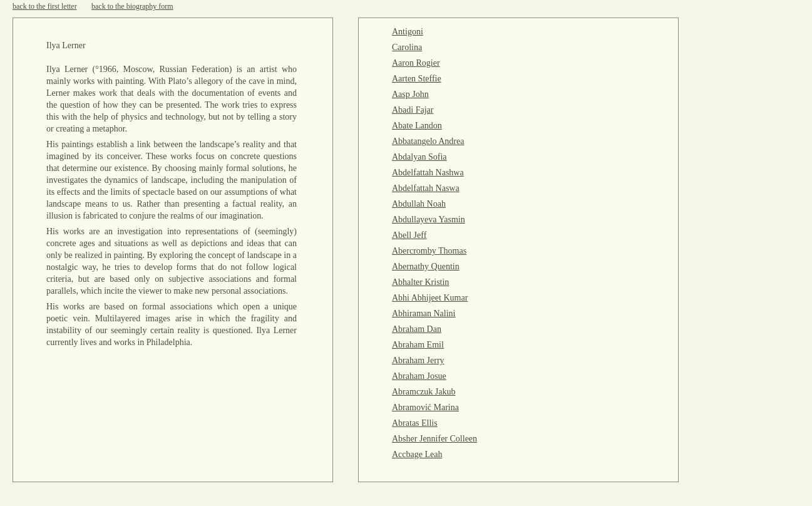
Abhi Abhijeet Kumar (430, 298)
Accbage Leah (417, 454)
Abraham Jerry (418, 360)
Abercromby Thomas (429, 251)
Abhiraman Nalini (424, 313)
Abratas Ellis (415, 423)
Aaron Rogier (416, 63)
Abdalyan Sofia (419, 157)
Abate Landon (417, 126)
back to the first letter (45, 6)
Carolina (407, 47)
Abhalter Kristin (420, 282)
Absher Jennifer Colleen (434, 439)
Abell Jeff (409, 235)
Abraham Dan (417, 329)
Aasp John (410, 94)
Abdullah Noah (419, 204)
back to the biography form (132, 6)
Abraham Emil (418, 345)
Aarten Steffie (417, 79)
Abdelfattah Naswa (426, 188)
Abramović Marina (425, 407)
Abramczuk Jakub (424, 392)
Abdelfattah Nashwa (428, 173)
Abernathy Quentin (426, 266)
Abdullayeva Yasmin (429, 219)
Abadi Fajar (413, 110)
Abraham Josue (419, 376)
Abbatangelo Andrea (428, 141)
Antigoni (408, 32)
